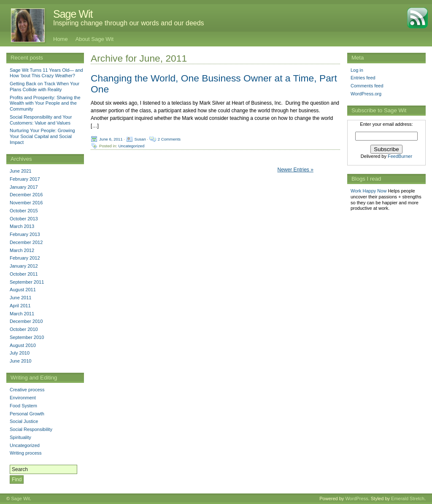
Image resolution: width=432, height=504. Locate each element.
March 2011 (22, 314)
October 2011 (24, 274)
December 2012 (26, 242)
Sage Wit (73, 14)
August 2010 (23, 345)
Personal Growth (27, 414)
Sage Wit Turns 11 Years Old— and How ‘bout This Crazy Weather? (46, 73)
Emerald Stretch (408, 499)
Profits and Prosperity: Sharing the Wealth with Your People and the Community (45, 103)
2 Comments (169, 139)
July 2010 (20, 353)
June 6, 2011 (111, 139)
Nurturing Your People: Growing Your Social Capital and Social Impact (42, 136)
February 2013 (25, 234)
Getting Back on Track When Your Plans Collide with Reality (45, 87)
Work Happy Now (369, 191)
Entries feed (363, 78)
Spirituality (20, 437)
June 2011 (20, 298)
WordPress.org (366, 94)
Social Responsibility (31, 429)
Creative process (27, 390)
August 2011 (23, 290)
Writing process (26, 453)
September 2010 (27, 337)
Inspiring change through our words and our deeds (129, 23)
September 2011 (27, 282)
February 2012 (25, 258)
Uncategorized (131, 145)
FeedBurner (400, 156)
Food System (23, 406)
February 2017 (25, 179)
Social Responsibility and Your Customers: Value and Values (41, 120)
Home (61, 39)
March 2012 (22, 250)
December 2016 (26, 195)
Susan (140, 139)
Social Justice (24, 421)
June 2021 (20, 171)
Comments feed (367, 86)
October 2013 (24, 219)
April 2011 (20, 306)
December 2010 (26, 321)
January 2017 (24, 187)
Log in (357, 70)
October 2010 (24, 329)
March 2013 (22, 226)
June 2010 (20, 361)
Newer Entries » (296, 170)
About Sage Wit (94, 39)
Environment (23, 398)
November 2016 (26, 203)
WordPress (356, 499)
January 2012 (24, 266)
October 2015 (24, 211)
